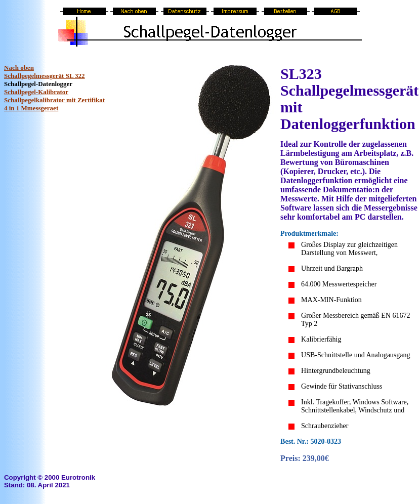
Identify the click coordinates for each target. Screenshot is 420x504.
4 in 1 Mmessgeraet (31, 108)
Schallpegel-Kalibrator (36, 92)
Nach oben (19, 68)
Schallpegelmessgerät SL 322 (45, 76)
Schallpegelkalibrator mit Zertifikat (54, 100)
